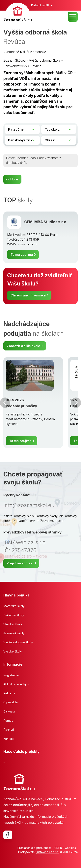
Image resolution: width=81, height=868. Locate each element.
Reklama (9, 693)
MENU (73, 17)
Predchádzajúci (5, 403)
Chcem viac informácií (28, 295)
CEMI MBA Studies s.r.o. (46, 222)
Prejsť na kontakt (20, 563)
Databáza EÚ (40, 5)
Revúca (36, 66)
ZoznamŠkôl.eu (14, 60)
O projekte (11, 702)
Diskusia (9, 711)
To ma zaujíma (22, 255)
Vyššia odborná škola (45, 60)
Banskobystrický (15, 66)
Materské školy (14, 606)
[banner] (18, 13)
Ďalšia (76, 403)
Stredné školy (13, 624)
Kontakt (9, 739)
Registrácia (11, 675)
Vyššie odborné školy (18, 642)
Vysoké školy (13, 651)
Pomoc (8, 721)
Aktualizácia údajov (16, 684)
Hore (14, 179)
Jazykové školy (14, 633)
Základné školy (14, 615)
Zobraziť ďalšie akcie (23, 346)
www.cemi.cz (27, 244)
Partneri (9, 730)
